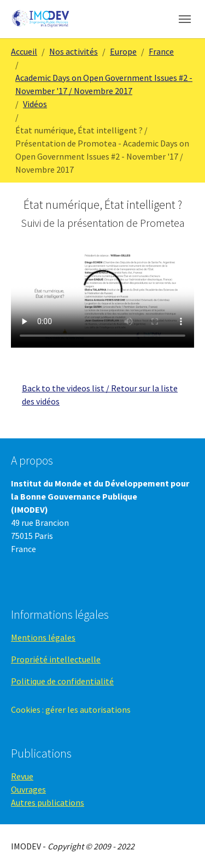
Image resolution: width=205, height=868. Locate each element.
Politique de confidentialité (62, 681)
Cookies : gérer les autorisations (71, 709)
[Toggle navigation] (185, 19)
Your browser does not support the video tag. (102, 296)
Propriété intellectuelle (56, 659)
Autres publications (48, 802)
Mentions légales (43, 637)
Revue (22, 776)
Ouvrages (28, 789)
